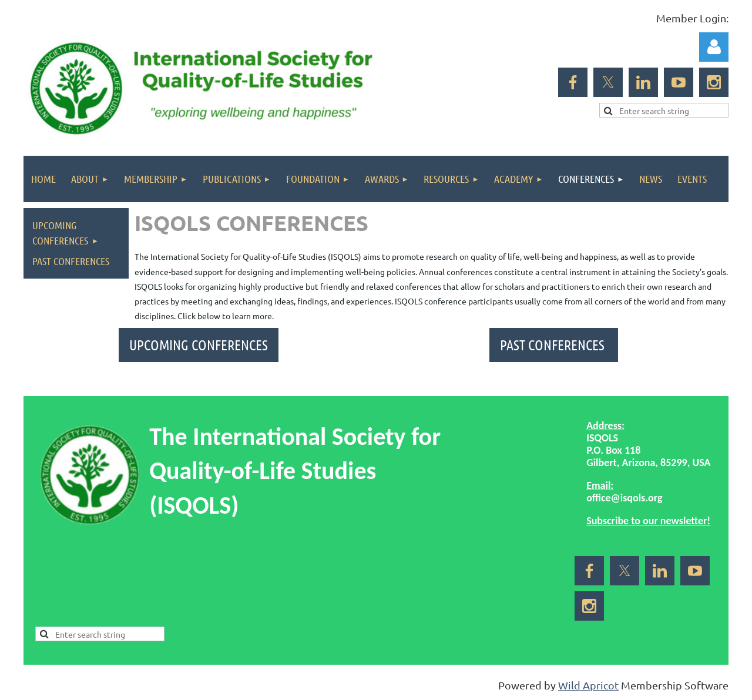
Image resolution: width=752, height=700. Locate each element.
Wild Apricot (588, 685)
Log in (714, 47)
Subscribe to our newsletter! (648, 521)
